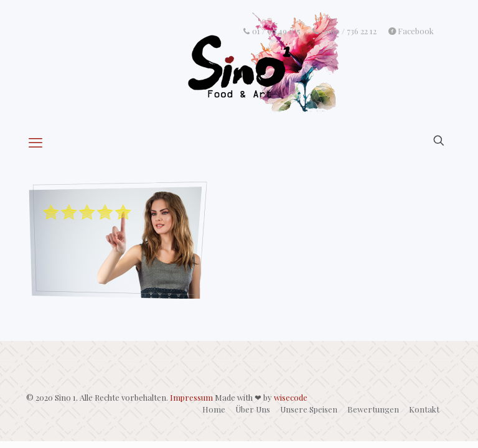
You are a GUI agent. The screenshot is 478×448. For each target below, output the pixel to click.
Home (214, 409)
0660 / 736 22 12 (344, 31)
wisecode (291, 397)
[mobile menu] (37, 142)
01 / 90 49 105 (271, 31)
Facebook (411, 31)
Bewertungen (373, 409)
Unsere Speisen (309, 409)
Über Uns (253, 409)
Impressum (191, 397)
